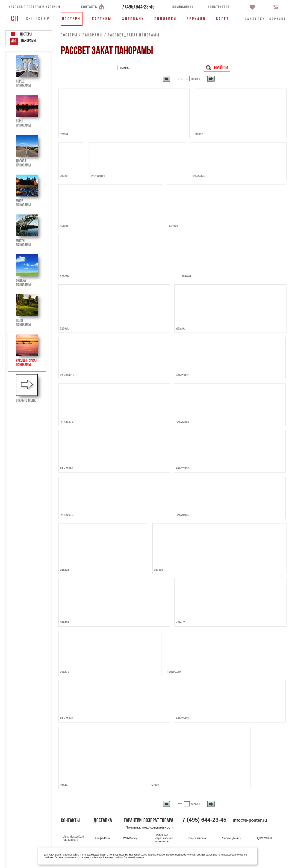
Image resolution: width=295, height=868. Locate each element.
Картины (102, 19)
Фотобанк (133, 19)
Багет (223, 19)
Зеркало (196, 19)
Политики (165, 19)
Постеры (72, 19)
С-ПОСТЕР (38, 18)
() (138, 7)
